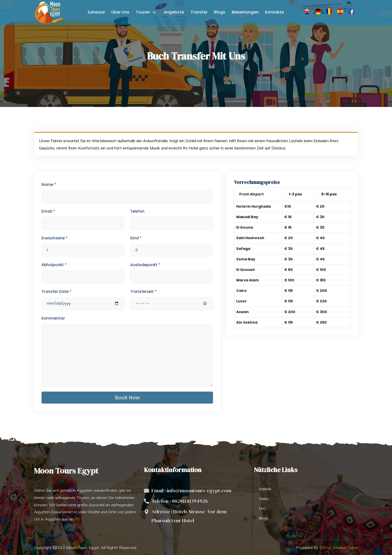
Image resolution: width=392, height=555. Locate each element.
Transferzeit (143, 291)
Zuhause (96, 12)
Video (264, 499)
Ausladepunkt (145, 265)
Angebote (174, 12)
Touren (143, 12)
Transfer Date (56, 291)
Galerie (265, 489)
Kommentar (53, 318)
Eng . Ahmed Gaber (341, 548)
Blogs (220, 12)
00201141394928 (190, 501)
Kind (136, 238)
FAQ (262, 509)
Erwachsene (55, 238)
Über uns (120, 12)
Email (48, 211)
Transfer (199, 12)
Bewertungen (245, 12)
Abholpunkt (54, 265)
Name (49, 185)
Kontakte (274, 12)
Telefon (137, 211)
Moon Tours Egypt (83, 548)
